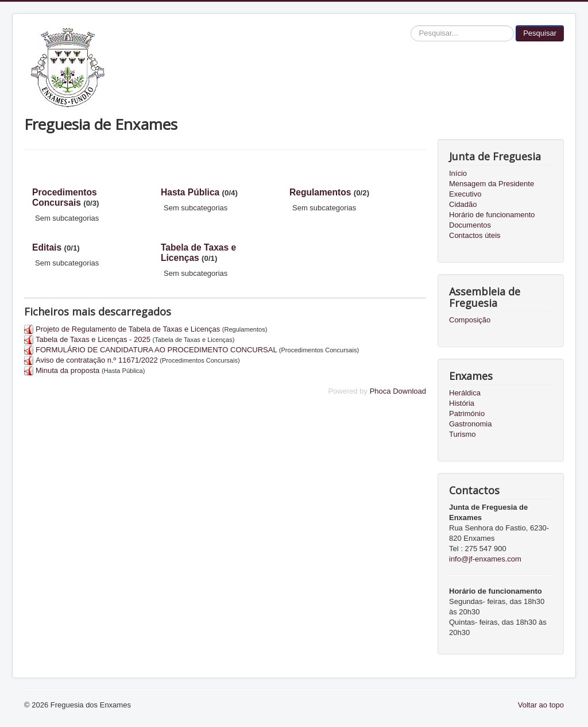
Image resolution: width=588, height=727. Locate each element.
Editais (47, 247)
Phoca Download (398, 391)
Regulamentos (320, 192)
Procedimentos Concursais (65, 197)
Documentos (470, 225)
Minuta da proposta (67, 370)
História (462, 403)
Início (458, 173)
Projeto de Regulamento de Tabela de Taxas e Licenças (128, 329)
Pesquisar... (411, 26)
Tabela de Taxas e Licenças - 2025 (93, 339)
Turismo (462, 434)
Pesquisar (540, 33)
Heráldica (465, 393)
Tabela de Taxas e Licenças (198, 253)
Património (467, 413)
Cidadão (463, 204)
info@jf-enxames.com (485, 559)
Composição (470, 320)
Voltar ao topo (541, 705)
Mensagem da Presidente (492, 184)
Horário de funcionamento (492, 215)
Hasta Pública (190, 192)
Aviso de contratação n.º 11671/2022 (97, 360)
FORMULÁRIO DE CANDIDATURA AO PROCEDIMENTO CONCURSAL (156, 350)
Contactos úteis (475, 235)
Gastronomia (470, 424)
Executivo (465, 194)
